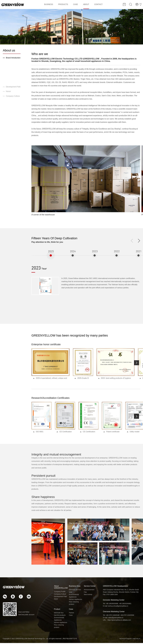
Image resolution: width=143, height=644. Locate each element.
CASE (76, 5)
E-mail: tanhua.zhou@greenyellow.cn (116, 607)
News (56, 600)
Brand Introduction (13, 59)
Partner (72, 614)
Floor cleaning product (74, 604)
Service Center (90, 587)
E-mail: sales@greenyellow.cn (113, 618)
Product (57, 610)
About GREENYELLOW (61, 588)
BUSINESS (45, 5)
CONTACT (102, 5)
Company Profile (60, 593)
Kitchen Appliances (76, 600)
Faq (85, 593)
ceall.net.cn (136, 640)
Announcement (89, 591)
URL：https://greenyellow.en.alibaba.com (117, 621)
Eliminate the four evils (75, 592)
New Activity (88, 595)
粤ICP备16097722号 (70, 640)
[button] (137, 364)
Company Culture (13, 97)
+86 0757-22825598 (127, 616)
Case (71, 610)
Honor (8, 92)
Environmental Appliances (74, 597)
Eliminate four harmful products (60, 615)
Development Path (13, 88)
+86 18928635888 (112, 605)
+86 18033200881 (125, 605)
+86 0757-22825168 (113, 616)
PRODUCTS (62, 5)
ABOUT (88, 5)
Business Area (75, 587)
